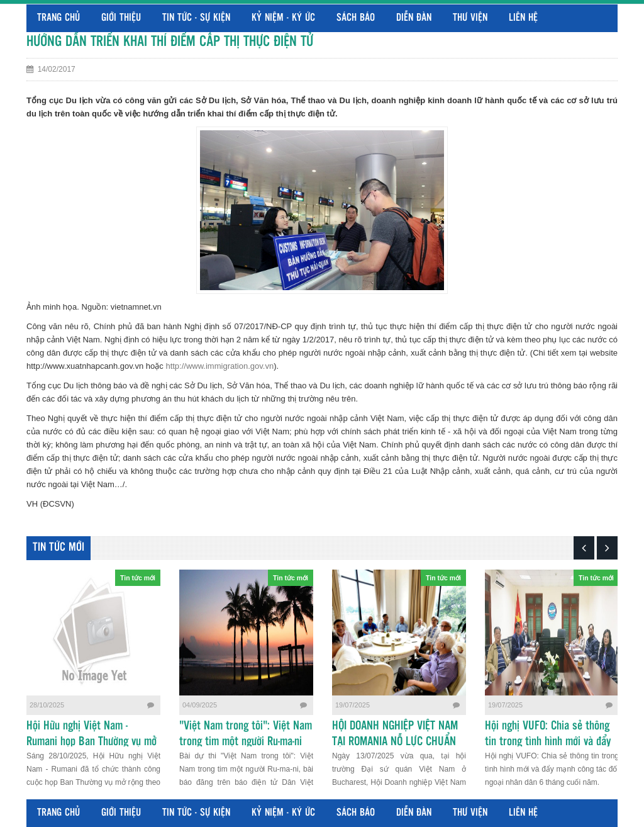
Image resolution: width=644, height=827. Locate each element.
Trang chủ (58, 18)
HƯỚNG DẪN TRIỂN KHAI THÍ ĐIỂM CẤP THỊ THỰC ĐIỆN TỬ (170, 42)
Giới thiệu (121, 18)
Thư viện (470, 18)
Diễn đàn (414, 18)
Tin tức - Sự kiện (196, 18)
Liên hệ (523, 18)
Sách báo (356, 18)
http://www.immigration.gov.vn (219, 366)
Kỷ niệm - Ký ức (283, 18)
